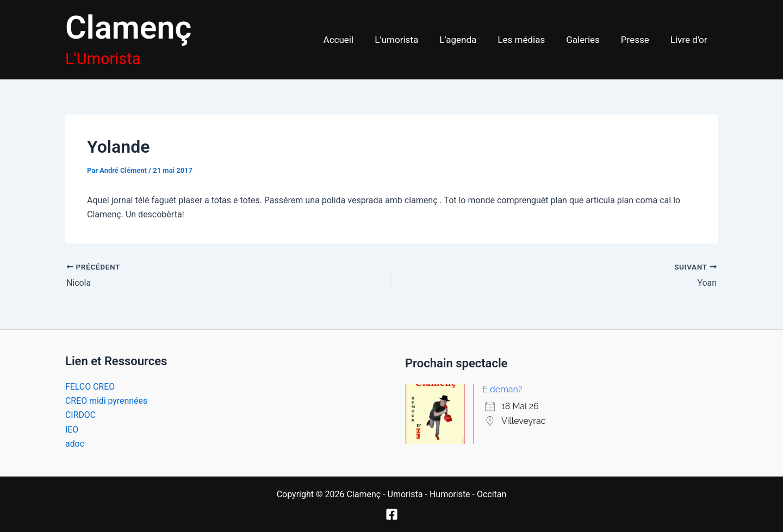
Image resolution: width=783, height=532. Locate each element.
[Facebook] (392, 514)
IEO (72, 429)
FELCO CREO (90, 386)
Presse (639, 40)
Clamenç (128, 27)
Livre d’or (690, 40)
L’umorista (412, 40)
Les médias (531, 40)
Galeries (590, 40)
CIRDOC (81, 415)
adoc (75, 444)
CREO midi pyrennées (107, 401)
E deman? (502, 389)
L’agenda (470, 40)
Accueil (356, 40)
